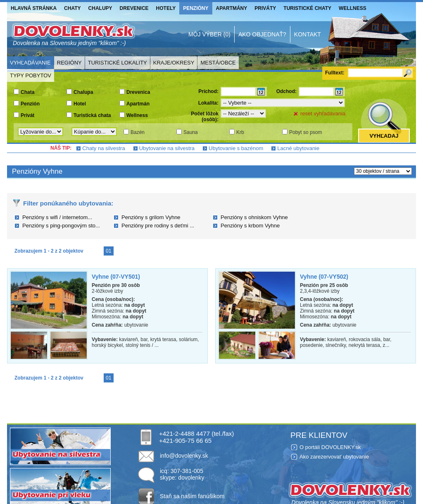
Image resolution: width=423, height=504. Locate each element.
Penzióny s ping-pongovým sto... (61, 226)
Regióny (69, 63)
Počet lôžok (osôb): (205, 117)
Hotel (80, 104)
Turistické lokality (118, 63)
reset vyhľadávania (323, 113)
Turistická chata (92, 115)
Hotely (166, 8)
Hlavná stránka (34, 8)
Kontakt (308, 34)
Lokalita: (208, 103)
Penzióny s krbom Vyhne (250, 226)
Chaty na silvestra (103, 148)
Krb (240, 132)
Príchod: (208, 91)
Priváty (265, 8)
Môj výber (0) (209, 34)
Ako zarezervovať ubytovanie (334, 457)
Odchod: (286, 91)
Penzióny (196, 8)
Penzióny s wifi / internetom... (57, 217)
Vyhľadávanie (30, 63)
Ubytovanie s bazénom (236, 148)
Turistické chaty (307, 8)
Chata (27, 92)
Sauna (191, 132)
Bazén (138, 132)
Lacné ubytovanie (298, 148)
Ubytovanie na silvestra (167, 148)
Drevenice (134, 8)
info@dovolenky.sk (184, 456)
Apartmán (138, 104)
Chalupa (83, 92)
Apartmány (232, 8)
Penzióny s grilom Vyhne (151, 217)
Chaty (72, 8)
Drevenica (138, 92)
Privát (27, 115)
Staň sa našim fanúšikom (192, 496)
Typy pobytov (31, 75)
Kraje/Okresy (174, 63)
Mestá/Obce (218, 63)
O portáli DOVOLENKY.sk (330, 447)
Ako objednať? (262, 34)
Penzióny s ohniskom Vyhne (254, 217)
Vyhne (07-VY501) (116, 277)
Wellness (353, 8)
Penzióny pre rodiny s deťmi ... (158, 226)
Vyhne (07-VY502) (324, 277)
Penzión (30, 104)
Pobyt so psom (305, 132)
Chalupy (100, 8)
